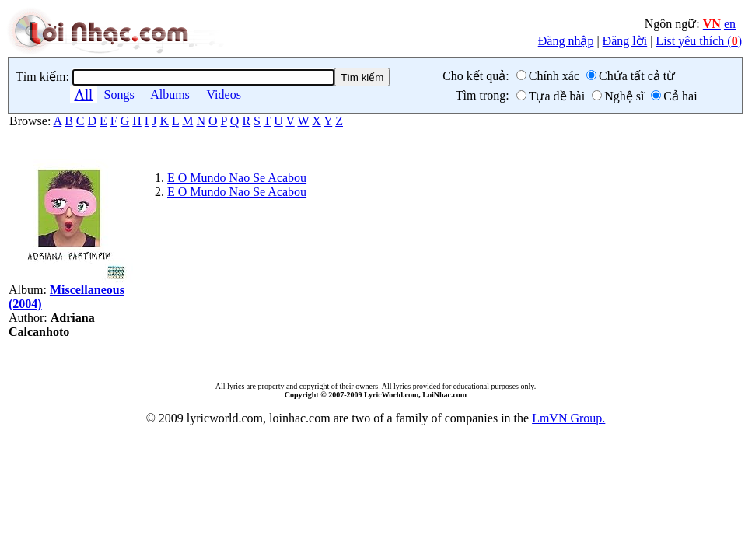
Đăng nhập (566, 41)
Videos (224, 94)
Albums (170, 94)
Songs (119, 94)
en (730, 24)
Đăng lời (625, 41)
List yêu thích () (699, 41)
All (83, 94)
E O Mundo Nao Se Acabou (237, 178)
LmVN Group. (568, 418)
